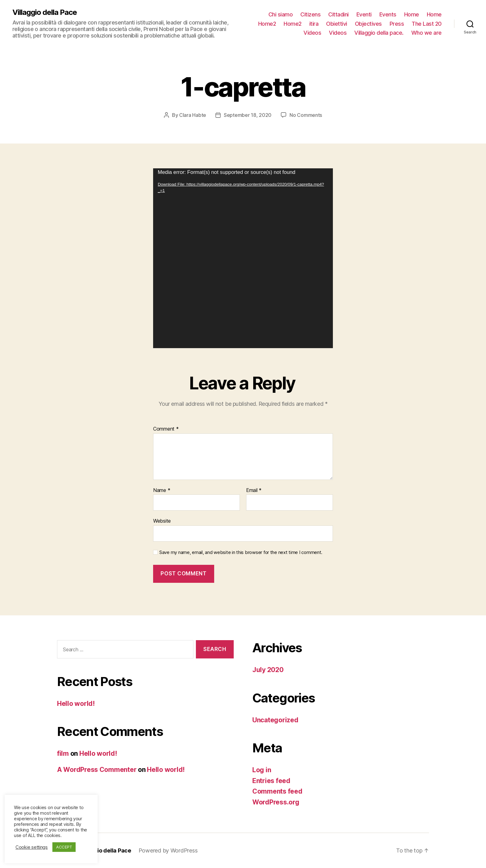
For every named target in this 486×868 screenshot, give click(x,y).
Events (388, 14)
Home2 (267, 24)
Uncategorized (275, 720)
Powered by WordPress (168, 850)
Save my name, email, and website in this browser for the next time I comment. (241, 552)
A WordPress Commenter (97, 770)
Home (412, 14)
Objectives (368, 24)
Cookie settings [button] (32, 847)
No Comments (306, 115)
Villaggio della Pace (45, 12)
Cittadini (338, 14)
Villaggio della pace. (379, 33)
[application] (243, 258)
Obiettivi (337, 24)
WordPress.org (276, 802)
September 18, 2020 (248, 115)
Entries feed (271, 781)
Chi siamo (281, 14)
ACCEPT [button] (64, 847)
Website (162, 521)
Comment (166, 429)
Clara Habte (193, 115)
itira (314, 24)
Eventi (364, 14)
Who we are (426, 33)
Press (397, 24)
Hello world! (76, 704)
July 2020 (268, 670)
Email (254, 490)
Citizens (310, 14)
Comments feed (277, 791)
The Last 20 (427, 24)
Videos (312, 33)
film (63, 753)
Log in (262, 770)
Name (162, 490)
